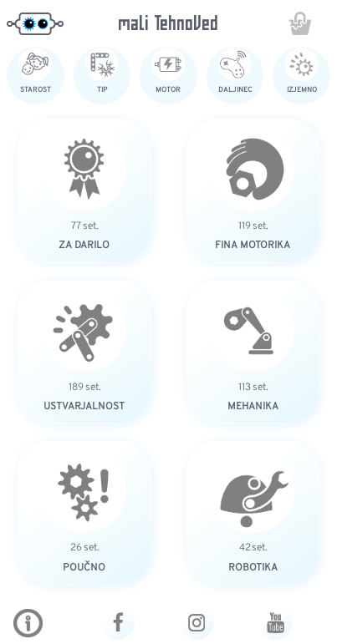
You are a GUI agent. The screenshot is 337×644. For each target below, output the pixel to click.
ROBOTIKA (253, 567)
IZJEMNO (302, 89)
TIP (102, 89)
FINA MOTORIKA (253, 245)
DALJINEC (235, 89)
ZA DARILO (84, 245)
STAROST (36, 89)
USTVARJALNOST (84, 406)
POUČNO (84, 567)
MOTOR (168, 89)
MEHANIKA (253, 406)
